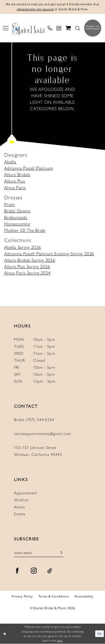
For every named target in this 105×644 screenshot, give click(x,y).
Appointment (26, 493)
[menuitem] (6, 28)
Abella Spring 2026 (23, 247)
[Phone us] (50, 28)
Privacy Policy (22, 596)
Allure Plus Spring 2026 (27, 267)
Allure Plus (15, 181)
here (60, 641)
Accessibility (84, 596)
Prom (10, 204)
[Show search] (78, 28)
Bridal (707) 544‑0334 (34, 420)
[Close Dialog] (5, 634)
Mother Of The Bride (25, 230)
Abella (10, 162)
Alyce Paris (15, 188)
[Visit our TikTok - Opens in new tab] (50, 571)
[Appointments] (59, 28)
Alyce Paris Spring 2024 (27, 273)
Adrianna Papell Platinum (29, 168)
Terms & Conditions (54, 596)
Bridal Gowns (17, 211)
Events (20, 514)
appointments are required (35, 9)
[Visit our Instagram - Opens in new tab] (34, 571)
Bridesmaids (16, 217)
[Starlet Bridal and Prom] (28, 28)
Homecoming (17, 224)
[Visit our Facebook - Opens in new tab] (17, 571)
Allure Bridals (17, 175)
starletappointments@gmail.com (43, 434)
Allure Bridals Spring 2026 (30, 260)
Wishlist (21, 500)
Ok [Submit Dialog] (100, 634)
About (19, 507)
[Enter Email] (39, 553)
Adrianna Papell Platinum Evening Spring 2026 (49, 254)
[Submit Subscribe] (61, 553)
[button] (6, 28)
